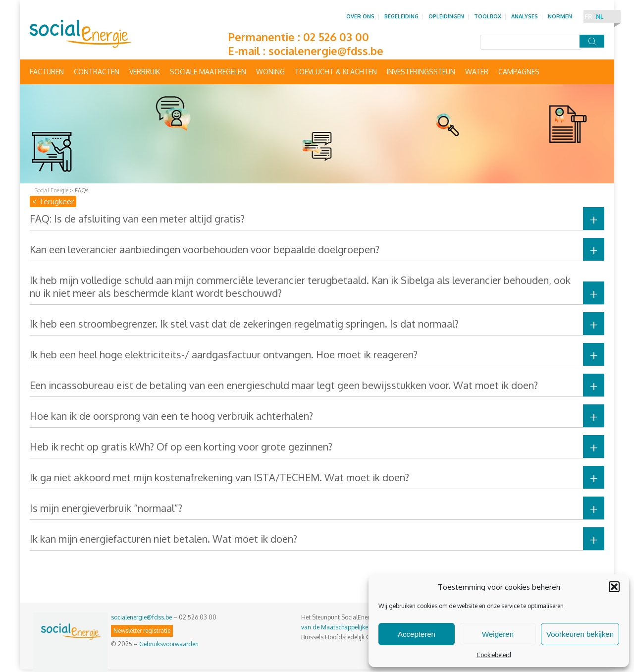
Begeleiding (401, 16)
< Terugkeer (53, 201)
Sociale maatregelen (208, 72)
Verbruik (145, 72)
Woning (270, 72)
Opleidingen (446, 16)
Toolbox (488, 16)
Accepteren (417, 634)
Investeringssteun (421, 72)
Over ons (360, 16)
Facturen (47, 72)
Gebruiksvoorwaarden (169, 644)
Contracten (97, 72)
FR (588, 17)
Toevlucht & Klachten (336, 72)
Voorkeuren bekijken (580, 634)
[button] (614, 587)
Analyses (525, 16)
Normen (560, 16)
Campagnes (519, 72)
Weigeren (498, 634)
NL (600, 17)
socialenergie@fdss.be (326, 51)
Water (477, 72)
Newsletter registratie (142, 631)
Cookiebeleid (494, 655)
